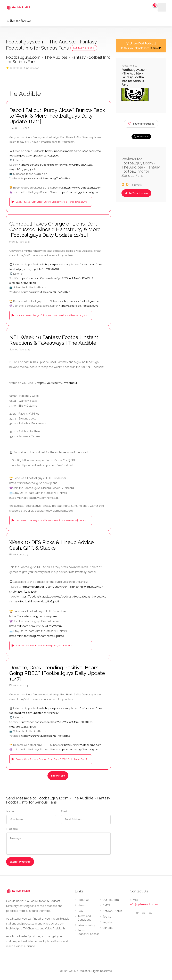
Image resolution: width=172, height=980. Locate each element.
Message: (12, 829)
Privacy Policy (86, 925)
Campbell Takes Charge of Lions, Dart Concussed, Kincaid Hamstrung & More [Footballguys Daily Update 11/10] (55, 229)
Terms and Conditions (84, 918)
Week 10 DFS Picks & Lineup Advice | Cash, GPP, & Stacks (53, 545)
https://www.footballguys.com (83, 188)
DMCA (107, 905)
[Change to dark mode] (155, 5)
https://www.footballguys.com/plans (33, 616)
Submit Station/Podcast (88, 932)
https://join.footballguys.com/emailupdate (37, 636)
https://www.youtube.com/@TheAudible (46, 179)
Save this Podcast (141, 123)
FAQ (80, 911)
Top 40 (107, 917)
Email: (65, 811)
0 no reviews (32, 68)
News (81, 905)
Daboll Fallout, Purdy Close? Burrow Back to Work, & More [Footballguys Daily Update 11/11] (57, 116)
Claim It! (155, 48)
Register (108, 922)
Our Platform (111, 900)
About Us (83, 900)
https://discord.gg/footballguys (79, 192)
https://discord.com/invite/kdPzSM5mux (36, 626)
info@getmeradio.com (144, 904)
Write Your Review (136, 193)
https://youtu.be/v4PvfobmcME (58, 383)
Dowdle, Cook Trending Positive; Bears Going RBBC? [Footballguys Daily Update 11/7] (57, 673)
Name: (10, 811)
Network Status (112, 911)
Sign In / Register (19, 21)
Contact (108, 928)
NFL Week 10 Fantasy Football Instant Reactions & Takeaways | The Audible (54, 340)
